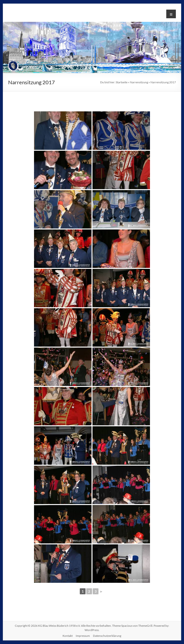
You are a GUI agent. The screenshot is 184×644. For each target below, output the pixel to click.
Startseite (122, 82)
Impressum (83, 636)
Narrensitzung (139, 82)
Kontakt (68, 636)
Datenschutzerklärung (107, 636)
